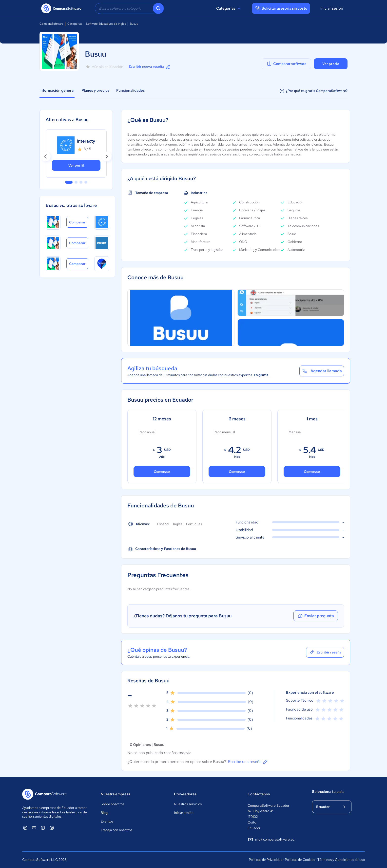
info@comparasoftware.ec (271, 840)
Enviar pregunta (316, 616)
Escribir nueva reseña (150, 67)
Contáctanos (259, 794)
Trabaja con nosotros (116, 830)
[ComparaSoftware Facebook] (43, 828)
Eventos (107, 821)
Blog (104, 813)
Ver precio (331, 64)
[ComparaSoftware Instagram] (52, 828)
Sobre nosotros (112, 804)
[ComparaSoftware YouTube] (34, 828)
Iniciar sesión (332, 8)
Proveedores (185, 794)
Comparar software (286, 64)
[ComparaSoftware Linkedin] (25, 828)
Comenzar (162, 472)
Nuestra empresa (116, 794)
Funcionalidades (130, 90)
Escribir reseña (325, 652)
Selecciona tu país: (328, 792)
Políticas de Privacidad (266, 860)
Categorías (229, 8)
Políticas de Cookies (300, 860)
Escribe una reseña (248, 762)
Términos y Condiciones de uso (341, 860)
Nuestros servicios (188, 804)
